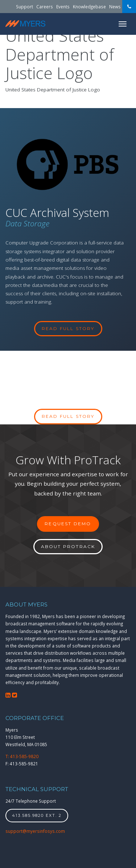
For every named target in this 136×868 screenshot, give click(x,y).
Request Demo (68, 524)
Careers (45, 7)
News (115, 7)
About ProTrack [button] (68, 546)
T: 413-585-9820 (22, 756)
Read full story (68, 416)
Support (24, 7)
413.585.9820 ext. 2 (37, 816)
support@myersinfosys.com (35, 831)
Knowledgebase (89, 7)
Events (63, 7)
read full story (68, 328)
